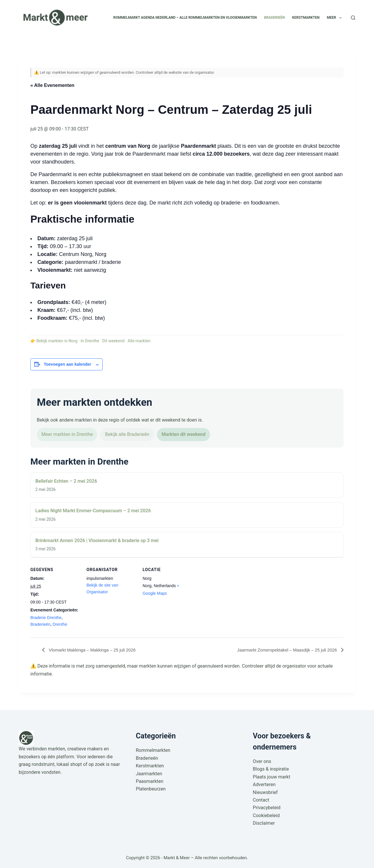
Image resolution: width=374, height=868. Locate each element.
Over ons (262, 761)
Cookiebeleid (266, 815)
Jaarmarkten (149, 774)
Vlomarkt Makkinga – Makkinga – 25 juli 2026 (95, 650)
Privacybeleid (266, 808)
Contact (261, 800)
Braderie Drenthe (46, 618)
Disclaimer (264, 823)
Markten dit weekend (183, 434)
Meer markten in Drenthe (67, 434)
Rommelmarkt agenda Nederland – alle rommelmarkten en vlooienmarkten (185, 18)
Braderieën (275, 18)
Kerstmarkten (306, 18)
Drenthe (60, 624)
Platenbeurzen (151, 789)
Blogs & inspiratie (271, 769)
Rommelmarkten (153, 751)
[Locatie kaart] (230, 598)
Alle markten (139, 341)
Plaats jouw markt (271, 777)
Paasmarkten (150, 781)
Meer (335, 18)
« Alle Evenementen (52, 85)
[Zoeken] (353, 18)
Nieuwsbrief (265, 792)
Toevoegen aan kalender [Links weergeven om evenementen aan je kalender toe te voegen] (67, 364)
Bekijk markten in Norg (57, 341)
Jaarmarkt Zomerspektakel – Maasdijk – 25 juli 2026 (283, 650)
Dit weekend (113, 341)
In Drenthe (90, 341)
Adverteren (264, 784)
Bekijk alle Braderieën (127, 434)
